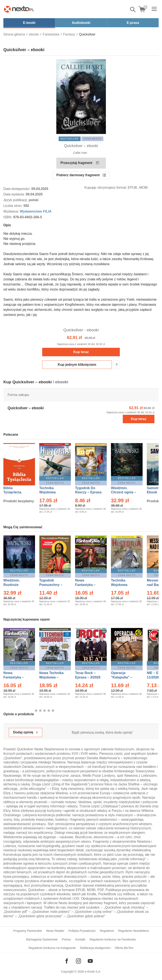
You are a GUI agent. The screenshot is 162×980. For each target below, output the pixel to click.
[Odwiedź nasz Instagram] (78, 961)
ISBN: (8, 217)
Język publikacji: (16, 200)
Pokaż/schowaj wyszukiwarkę (133, 10)
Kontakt (80, 939)
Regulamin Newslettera (133, 931)
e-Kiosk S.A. (93, 972)
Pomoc (66, 939)
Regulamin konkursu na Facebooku (113, 939)
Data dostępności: (17, 189)
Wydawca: (12, 211)
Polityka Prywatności (82, 931)
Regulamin (107, 931)
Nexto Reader (55, 931)
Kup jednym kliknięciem (77, 365)
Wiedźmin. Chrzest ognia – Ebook (124, 492)
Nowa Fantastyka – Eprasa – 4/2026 (16, 677)
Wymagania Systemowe (42, 939)
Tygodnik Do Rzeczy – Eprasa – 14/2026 (88, 492)
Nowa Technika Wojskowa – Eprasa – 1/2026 (52, 677)
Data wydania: (15, 194)
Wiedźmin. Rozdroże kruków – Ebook (16, 585)
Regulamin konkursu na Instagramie (52, 948)
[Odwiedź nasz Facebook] (67, 961)
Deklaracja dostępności (95, 948)
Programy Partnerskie (28, 931)
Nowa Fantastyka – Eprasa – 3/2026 (88, 585)
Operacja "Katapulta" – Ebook (122, 677)
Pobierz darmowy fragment (78, 175)
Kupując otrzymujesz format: (106, 188)
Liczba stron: (13, 206)
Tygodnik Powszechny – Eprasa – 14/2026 (53, 585)
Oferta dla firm (124, 948)
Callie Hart (80, 153)
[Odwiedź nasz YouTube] (90, 961)
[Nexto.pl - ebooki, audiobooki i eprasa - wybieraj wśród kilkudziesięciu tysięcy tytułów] (19, 9)
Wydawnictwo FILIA (36, 211)
